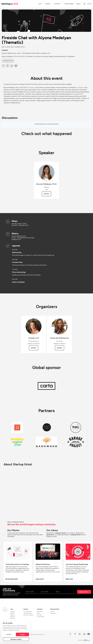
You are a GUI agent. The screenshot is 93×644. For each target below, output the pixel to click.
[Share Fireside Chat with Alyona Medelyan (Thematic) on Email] (16, 66)
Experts (12, 613)
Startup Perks (69, 4)
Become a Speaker (28, 615)
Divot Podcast (41, 617)
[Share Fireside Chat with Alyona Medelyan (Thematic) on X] (8, 66)
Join (40, 4)
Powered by (84, 640)
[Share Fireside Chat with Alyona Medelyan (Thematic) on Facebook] (3, 66)
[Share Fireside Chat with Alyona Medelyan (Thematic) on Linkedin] (12, 66)
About (79, 4)
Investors (13, 612)
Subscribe (83, 592)
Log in (89, 4)
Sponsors (13, 617)
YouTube (39, 615)
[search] (84, 4)
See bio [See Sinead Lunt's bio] (34, 348)
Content (57, 4)
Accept (22, 634)
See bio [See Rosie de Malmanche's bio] (59, 348)
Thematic (32, 88)
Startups (12, 615)
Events (48, 4)
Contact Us (53, 613)
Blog (38, 613)
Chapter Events (28, 613)
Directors (13, 618)
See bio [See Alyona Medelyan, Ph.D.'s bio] (46, 194)
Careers (52, 612)
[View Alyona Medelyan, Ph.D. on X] (47, 181)
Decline (9, 634)
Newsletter (40, 612)
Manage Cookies (16, 639)
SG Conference (28, 612)
